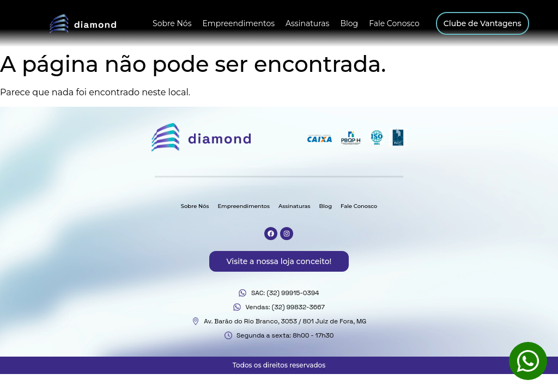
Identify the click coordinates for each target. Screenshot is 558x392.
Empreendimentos (238, 23)
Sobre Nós (172, 23)
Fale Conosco (394, 23)
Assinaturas (307, 23)
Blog (349, 23)
